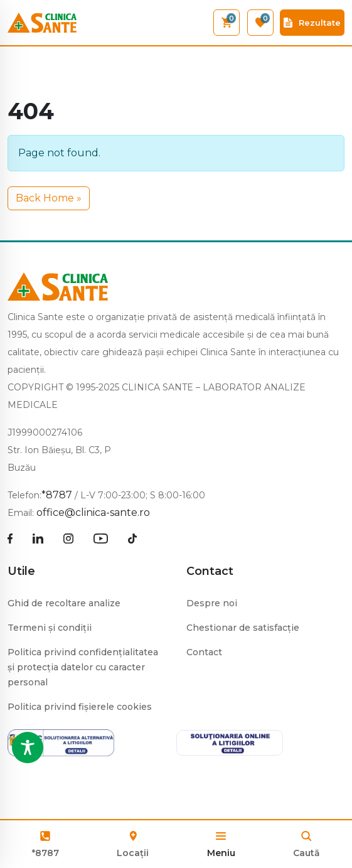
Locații (133, 843)
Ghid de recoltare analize (64, 603)
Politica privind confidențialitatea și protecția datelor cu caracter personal (83, 667)
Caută (307, 853)
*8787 (45, 853)
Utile (21, 571)
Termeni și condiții (50, 628)
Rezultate (312, 23)
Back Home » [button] (49, 198)
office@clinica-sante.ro (93, 512)
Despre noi (212, 603)
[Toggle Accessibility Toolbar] (28, 747)
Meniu (221, 853)
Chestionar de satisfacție (243, 628)
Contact (210, 571)
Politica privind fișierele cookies (80, 707)
